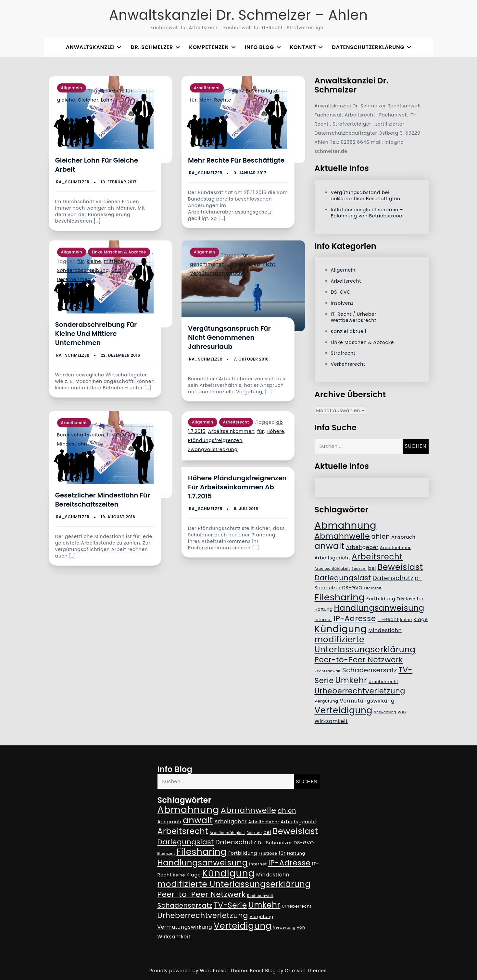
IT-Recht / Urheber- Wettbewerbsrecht (355, 317)
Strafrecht (343, 353)
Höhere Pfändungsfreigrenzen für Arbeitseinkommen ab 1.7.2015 (237, 487)
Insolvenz (342, 303)
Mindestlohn (72, 444)
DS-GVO (341, 292)
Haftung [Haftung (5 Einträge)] (324, 609)
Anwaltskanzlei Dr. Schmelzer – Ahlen (238, 15)
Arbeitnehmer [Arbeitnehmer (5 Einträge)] (395, 548)
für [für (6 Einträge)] (420, 599)
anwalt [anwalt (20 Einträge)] (330, 546)
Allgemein (72, 88)
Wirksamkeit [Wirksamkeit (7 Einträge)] (331, 721)
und (116, 270)
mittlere (114, 261)
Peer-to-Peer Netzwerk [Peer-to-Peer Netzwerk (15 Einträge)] (359, 660)
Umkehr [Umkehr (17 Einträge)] (351, 680)
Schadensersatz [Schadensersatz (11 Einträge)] (370, 670)
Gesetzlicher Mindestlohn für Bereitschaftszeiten (103, 500)
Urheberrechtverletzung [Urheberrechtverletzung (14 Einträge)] (360, 691)
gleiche (66, 100)
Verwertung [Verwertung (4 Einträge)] (385, 712)
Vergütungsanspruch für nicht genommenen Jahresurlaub (229, 337)
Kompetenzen (209, 47)
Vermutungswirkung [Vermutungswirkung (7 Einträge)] (367, 701)
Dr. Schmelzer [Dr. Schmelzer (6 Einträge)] (275, 843)
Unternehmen (74, 279)
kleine (94, 261)
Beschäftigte (262, 91)
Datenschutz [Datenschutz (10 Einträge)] (393, 578)
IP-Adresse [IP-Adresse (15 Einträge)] (355, 619)
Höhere (275, 431)
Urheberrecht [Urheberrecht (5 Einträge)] (383, 682)
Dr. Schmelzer (152, 47)
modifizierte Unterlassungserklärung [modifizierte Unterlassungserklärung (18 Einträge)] (365, 644)
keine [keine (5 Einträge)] (406, 620)
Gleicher (88, 100)
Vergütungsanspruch (216, 273)
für (129, 91)
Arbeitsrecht (207, 88)
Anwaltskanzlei (90, 47)
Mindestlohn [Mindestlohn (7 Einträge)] (385, 630)
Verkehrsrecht (348, 364)
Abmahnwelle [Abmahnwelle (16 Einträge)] (342, 536)
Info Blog (259, 47)
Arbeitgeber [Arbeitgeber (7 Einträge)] (362, 547)
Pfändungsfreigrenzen (215, 440)
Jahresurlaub (244, 264)
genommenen (207, 264)
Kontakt (303, 47)
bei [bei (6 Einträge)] (372, 568)
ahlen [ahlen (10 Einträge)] (381, 537)
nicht (269, 264)
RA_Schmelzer (73, 182)
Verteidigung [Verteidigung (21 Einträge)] (344, 710)
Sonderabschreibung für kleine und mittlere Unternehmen (96, 334)
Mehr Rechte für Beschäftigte (236, 160)
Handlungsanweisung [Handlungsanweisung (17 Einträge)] (379, 608)
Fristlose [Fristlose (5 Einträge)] (406, 599)
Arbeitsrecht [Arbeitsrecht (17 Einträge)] (377, 557)
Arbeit (116, 91)
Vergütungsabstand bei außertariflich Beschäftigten (366, 196)
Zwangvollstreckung (213, 449)
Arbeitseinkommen (232, 431)
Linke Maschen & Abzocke (119, 252)
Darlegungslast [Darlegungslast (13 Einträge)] (343, 578)
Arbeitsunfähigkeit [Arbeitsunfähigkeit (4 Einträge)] (332, 569)
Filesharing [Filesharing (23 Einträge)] (340, 597)
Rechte (223, 100)
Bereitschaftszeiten (81, 435)
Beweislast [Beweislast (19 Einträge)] (400, 567)
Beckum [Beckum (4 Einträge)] (359, 569)
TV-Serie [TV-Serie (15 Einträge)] (230, 905)
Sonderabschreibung (83, 270)
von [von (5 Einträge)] (402, 712)
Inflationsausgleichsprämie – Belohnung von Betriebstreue (367, 213)
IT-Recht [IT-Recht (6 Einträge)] (388, 619)
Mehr (206, 100)
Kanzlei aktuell (349, 331)
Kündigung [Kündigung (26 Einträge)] (341, 629)
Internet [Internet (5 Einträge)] (323, 620)
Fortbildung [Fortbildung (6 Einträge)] (381, 599)
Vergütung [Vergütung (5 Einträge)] (326, 701)
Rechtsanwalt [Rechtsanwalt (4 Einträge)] (328, 671)
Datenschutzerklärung (368, 47)
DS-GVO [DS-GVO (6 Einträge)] (352, 588)
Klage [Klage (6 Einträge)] (421, 619)
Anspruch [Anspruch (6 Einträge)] (403, 537)
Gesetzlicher (132, 435)
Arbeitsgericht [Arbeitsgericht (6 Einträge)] (333, 558)
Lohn (107, 100)
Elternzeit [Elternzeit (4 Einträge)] (373, 588)
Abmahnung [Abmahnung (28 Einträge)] (346, 525)
